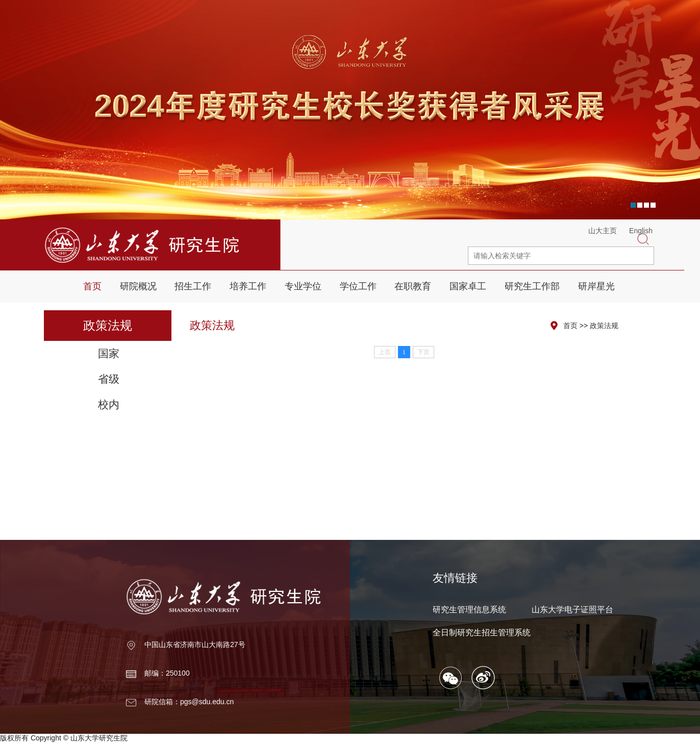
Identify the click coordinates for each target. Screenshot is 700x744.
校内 (109, 404)
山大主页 (603, 231)
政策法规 (604, 326)
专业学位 (303, 286)
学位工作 (358, 286)
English (641, 231)
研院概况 (138, 286)
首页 (92, 286)
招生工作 (193, 286)
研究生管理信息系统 (469, 610)
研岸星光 (596, 286)
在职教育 (413, 286)
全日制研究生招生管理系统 (482, 633)
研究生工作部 (532, 286)
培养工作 (248, 286)
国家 (109, 353)
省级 (109, 379)
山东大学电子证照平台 (572, 610)
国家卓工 (468, 286)
